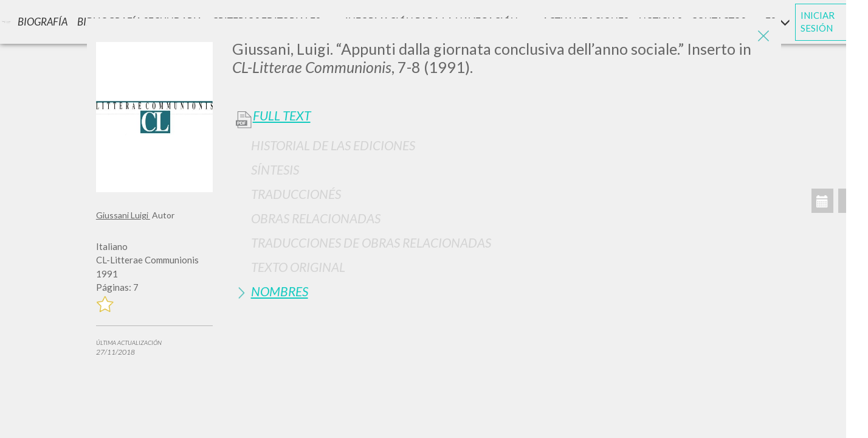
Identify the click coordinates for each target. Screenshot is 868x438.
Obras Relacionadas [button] (316, 218)
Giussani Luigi (123, 215)
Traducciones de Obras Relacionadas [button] (371, 242)
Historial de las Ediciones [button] (333, 145)
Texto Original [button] (298, 267)
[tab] (502, 145)
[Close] (763, 36)
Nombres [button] (280, 291)
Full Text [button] (282, 116)
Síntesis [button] (275, 169)
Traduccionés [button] (296, 194)
